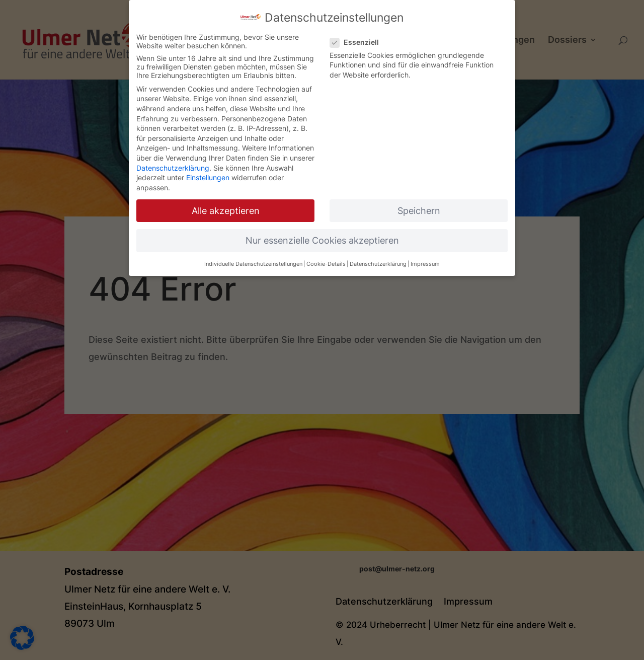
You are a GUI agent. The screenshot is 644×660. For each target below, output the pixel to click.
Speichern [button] (419, 209)
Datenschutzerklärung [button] (378, 263)
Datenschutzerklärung (173, 166)
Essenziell (358, 41)
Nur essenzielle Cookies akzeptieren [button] (322, 239)
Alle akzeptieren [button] (226, 209)
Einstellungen (208, 176)
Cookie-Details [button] (326, 263)
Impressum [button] (425, 263)
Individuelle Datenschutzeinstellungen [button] (253, 263)
